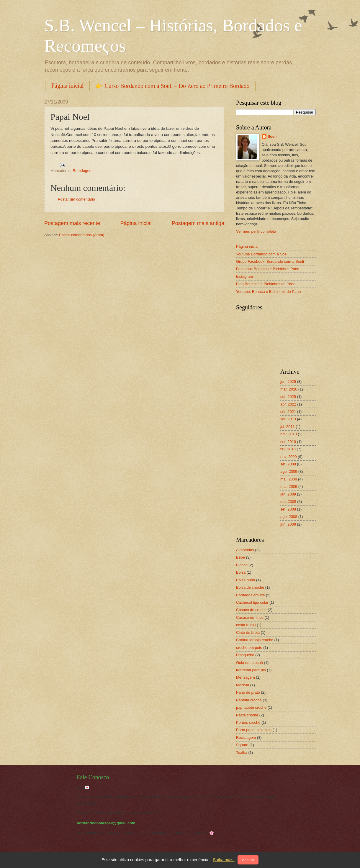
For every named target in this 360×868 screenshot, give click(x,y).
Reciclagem (82, 171)
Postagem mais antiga (198, 223)
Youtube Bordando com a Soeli (262, 254)
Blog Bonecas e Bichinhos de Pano (266, 284)
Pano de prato (248, 692)
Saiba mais (224, 860)
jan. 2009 (288, 494)
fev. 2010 (288, 449)
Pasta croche (247, 715)
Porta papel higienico (254, 730)
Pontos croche (248, 722)
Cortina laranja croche (255, 640)
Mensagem (246, 677)
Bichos (242, 565)
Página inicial (67, 86)
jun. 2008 (288, 524)
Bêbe (240, 557)
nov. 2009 (289, 457)
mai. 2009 (289, 479)
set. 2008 (288, 509)
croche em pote (249, 648)
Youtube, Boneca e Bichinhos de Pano (268, 292)
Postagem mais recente (72, 223)
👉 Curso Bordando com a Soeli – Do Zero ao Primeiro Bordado (172, 86)
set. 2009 (288, 464)
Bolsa (241, 572)
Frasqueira (245, 655)
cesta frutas (246, 625)
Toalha (242, 753)
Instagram (244, 277)
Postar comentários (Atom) (82, 235)
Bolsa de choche (250, 587)
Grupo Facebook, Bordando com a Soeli (270, 261)
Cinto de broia (248, 632)
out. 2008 (288, 502)
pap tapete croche (251, 707)
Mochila (243, 685)
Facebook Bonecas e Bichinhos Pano (268, 269)
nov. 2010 (289, 434)
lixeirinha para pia (251, 670)
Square (242, 745)
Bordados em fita (250, 595)
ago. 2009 (289, 471)
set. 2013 (288, 419)
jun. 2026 (288, 382)
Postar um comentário (76, 199)
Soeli (272, 136)
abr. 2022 (288, 404)
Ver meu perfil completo (256, 231)
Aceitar (248, 860)
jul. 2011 (288, 427)
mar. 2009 (289, 486)
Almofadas (245, 550)
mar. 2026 (289, 389)
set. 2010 (288, 442)
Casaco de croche (251, 610)
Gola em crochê (249, 663)
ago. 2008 (289, 517)
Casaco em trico (250, 617)
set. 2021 (288, 412)
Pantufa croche (249, 700)
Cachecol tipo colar (252, 602)
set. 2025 (288, 397)
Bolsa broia (246, 580)
